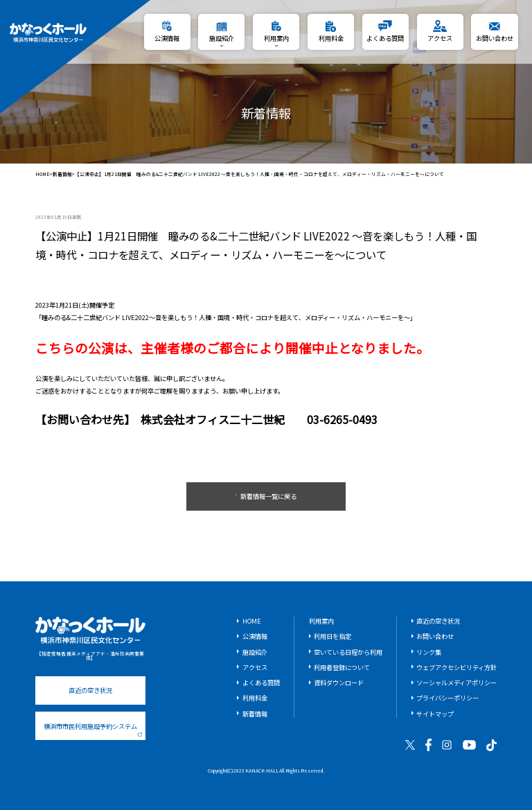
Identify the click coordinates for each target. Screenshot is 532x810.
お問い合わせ (435, 636)
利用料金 (255, 698)
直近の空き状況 (90, 690)
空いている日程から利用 (348, 652)
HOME (43, 174)
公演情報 (255, 636)
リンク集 (429, 652)
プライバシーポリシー (447, 698)
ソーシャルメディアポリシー (456, 683)
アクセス (255, 667)
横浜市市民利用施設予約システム (93, 729)
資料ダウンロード (339, 683)
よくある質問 (261, 683)
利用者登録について (342, 667)
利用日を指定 (332, 636)
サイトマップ (435, 714)
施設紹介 (255, 652)
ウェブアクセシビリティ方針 (456, 667)
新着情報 (62, 174)
